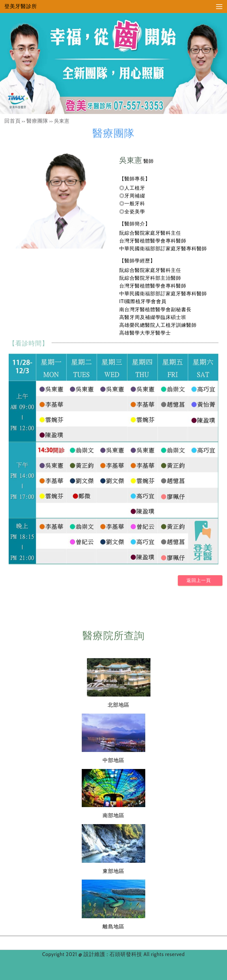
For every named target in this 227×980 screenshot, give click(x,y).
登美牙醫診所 (21, 6)
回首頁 (13, 121)
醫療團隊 (37, 121)
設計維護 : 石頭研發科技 (113, 954)
